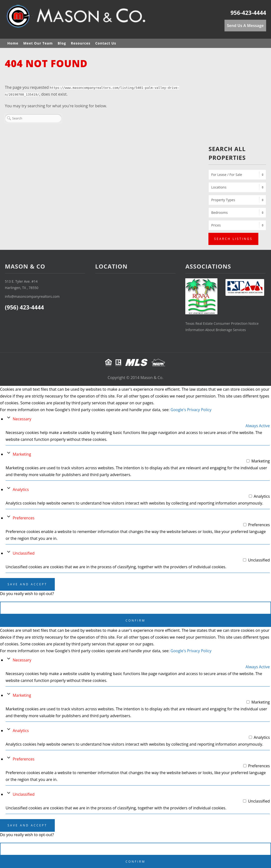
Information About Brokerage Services (215, 330)
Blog (62, 43)
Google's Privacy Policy (191, 410)
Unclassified (24, 553)
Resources (81, 43)
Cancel (135, 608)
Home (13, 43)
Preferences (23, 518)
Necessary (22, 419)
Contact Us (106, 43)
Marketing (22, 454)
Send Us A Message (245, 26)
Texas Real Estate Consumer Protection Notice (222, 323)
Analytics (21, 489)
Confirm (136, 620)
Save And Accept (27, 584)
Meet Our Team (38, 43)
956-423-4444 (248, 13)
